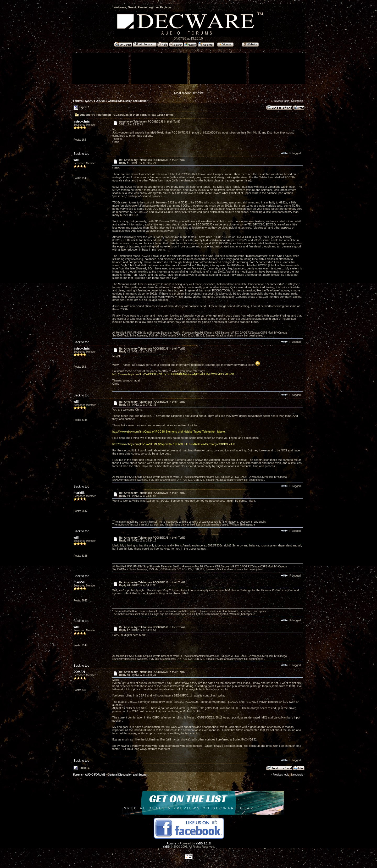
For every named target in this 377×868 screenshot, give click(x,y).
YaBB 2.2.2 (203, 843)
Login (151, 7)
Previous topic (281, 101)
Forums (78, 101)
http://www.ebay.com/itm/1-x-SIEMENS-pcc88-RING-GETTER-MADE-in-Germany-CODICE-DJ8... (175, 444)
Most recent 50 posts (189, 93)
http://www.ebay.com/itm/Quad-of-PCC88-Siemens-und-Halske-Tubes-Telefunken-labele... (170, 432)
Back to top (81, 154)
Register (165, 7)
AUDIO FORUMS (95, 101)
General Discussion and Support (128, 101)
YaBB (166, 847)
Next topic (297, 101)
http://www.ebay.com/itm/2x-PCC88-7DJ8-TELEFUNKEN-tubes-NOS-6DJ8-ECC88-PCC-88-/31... (174, 374)
